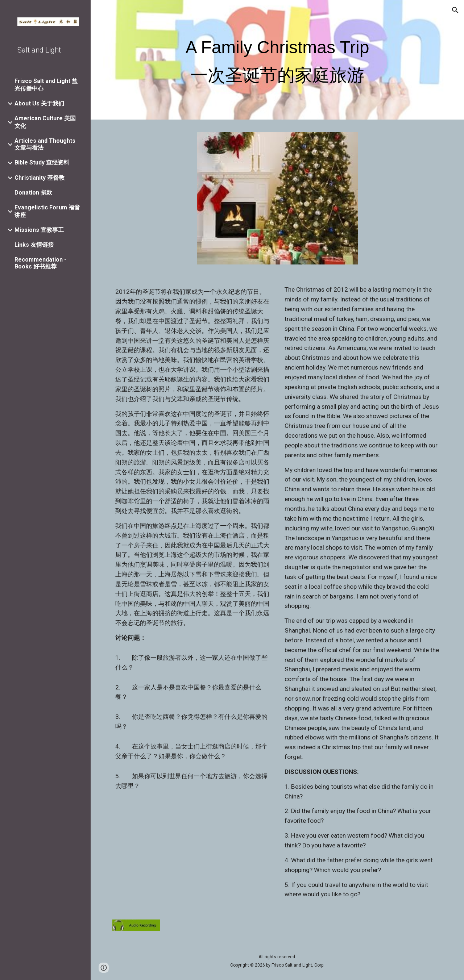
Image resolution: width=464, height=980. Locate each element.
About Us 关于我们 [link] (39, 103)
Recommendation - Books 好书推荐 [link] (40, 263)
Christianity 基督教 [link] (40, 178)
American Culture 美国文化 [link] (45, 122)
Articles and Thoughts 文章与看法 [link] (45, 144)
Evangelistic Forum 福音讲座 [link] (47, 211)
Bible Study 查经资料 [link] (42, 162)
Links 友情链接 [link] (34, 245)
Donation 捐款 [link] (33, 193)
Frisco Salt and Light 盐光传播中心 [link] (46, 85)
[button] (455, 10)
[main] (277, 61)
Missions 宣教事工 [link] (39, 230)
